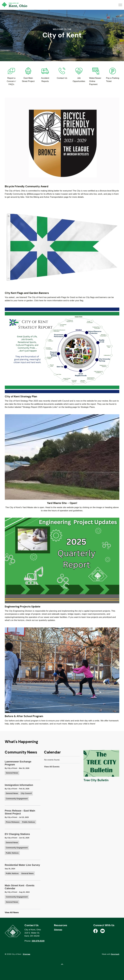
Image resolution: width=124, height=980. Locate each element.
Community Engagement (17, 799)
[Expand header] (120, 5)
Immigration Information (19, 785)
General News (12, 773)
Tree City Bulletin (96, 780)
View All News (12, 912)
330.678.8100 (38, 941)
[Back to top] (62, 964)
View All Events (52, 767)
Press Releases (13, 822)
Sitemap (58, 930)
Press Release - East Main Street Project (20, 812)
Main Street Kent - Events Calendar (20, 887)
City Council (26, 793)
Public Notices (29, 822)
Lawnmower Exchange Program (18, 763)
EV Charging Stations (17, 834)
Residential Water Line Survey (22, 865)
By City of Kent (11, 768)
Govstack (115, 954)
